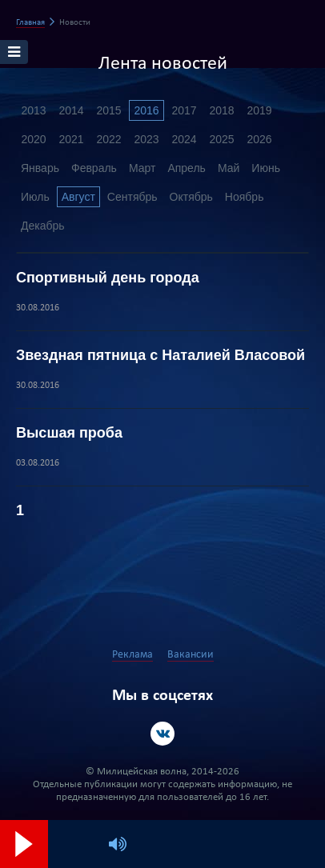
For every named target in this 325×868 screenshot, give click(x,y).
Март (142, 168)
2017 (184, 110)
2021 (71, 139)
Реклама (132, 655)
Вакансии (191, 655)
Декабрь (43, 226)
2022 (108, 139)
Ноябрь (245, 197)
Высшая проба (69, 433)
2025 (221, 139)
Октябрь (191, 197)
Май (229, 168)
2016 (146, 110)
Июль (35, 197)
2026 (259, 139)
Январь (40, 168)
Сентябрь (132, 197)
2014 (71, 110)
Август (78, 197)
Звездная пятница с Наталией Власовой (160, 355)
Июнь (266, 168)
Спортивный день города (108, 278)
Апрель (187, 168)
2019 (259, 110)
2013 (33, 110)
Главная (30, 23)
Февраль (94, 168)
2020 (33, 139)
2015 (108, 110)
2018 (221, 110)
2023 (146, 139)
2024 (184, 139)
